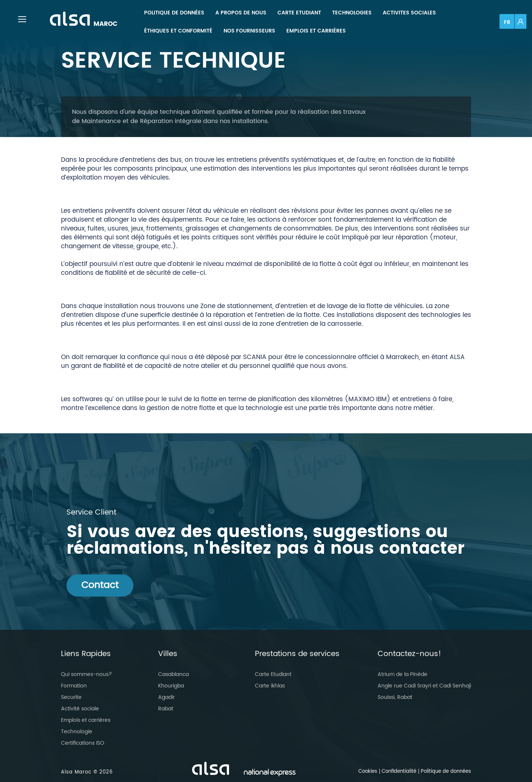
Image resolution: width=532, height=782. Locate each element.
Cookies (368, 771)
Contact (100, 585)
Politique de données (446, 771)
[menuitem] (174, 13)
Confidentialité (399, 771)
